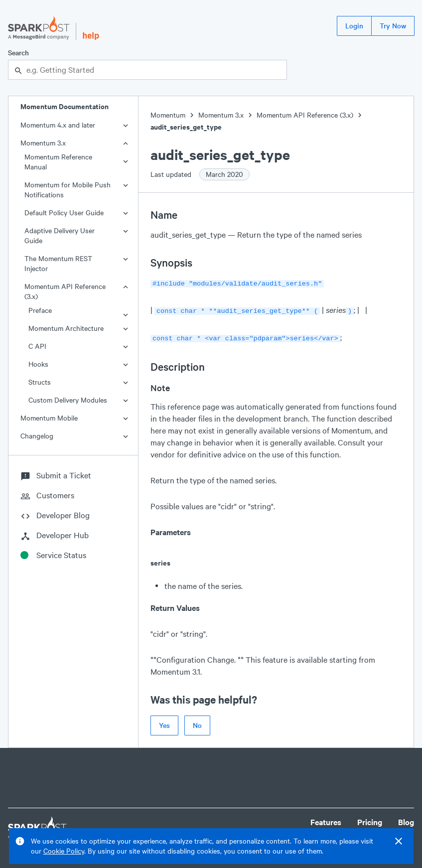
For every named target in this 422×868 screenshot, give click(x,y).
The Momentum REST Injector (58, 263)
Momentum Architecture (66, 328)
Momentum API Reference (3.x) (65, 291)
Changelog (37, 436)
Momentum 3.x (43, 143)
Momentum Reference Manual (58, 162)
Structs (40, 382)
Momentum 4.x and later (58, 125)
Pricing (370, 819)
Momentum (168, 115)
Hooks (38, 364)
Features (326, 819)
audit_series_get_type (186, 127)
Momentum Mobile (49, 418)
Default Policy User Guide (64, 213)
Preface (40, 310)
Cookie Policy (64, 851)
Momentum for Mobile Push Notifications (68, 190)
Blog (406, 819)
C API (37, 346)
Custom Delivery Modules (68, 400)
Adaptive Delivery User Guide (60, 235)
